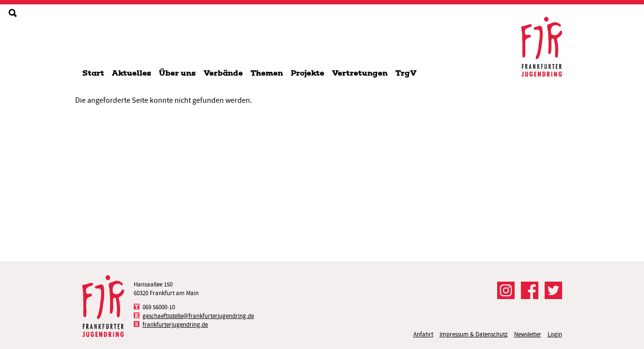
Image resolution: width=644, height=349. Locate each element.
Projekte (307, 73)
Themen (267, 73)
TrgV (406, 73)
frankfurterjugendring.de (175, 325)
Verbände (223, 73)
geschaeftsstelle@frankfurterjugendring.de (198, 316)
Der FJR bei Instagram (506, 290)
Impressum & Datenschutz (474, 334)
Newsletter (528, 334)
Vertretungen (360, 73)
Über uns (177, 73)
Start (93, 73)
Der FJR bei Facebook (530, 290)
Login (555, 334)
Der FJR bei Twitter (553, 290)
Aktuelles (132, 73)
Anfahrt (423, 334)
